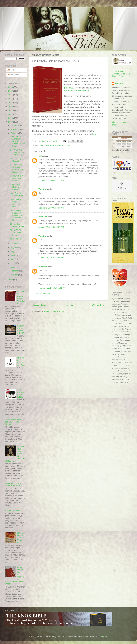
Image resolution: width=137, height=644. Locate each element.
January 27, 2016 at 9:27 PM (51, 227)
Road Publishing (77, 91)
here (94, 134)
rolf (40, 156)
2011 (11, 114)
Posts (11, 70)
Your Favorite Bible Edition (17, 194)
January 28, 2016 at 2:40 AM (51, 258)
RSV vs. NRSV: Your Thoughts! (21, 538)
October (14, 133)
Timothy (42, 189)
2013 (11, 106)
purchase (69, 88)
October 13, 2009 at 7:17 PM (51, 180)
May (13, 259)
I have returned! (17, 239)
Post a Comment (43, 294)
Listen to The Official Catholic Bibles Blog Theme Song (121, 74)
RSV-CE (68, 145)
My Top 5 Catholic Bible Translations (21, 297)
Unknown (43, 217)
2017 (11, 91)
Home (69, 305)
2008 (11, 280)
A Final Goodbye (13, 511)
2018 (11, 87)
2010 (11, 118)
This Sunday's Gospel (16, 160)
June (13, 255)
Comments (13, 75)
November (15, 129)
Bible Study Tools (46, 145)
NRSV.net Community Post (21, 361)
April (13, 263)
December (15, 125)
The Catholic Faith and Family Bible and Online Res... (17, 215)
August (14, 248)
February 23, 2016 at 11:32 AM (52, 288)
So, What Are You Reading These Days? (17, 152)
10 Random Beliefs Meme (17, 225)
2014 (11, 103)
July (13, 252)
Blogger (104, 637)
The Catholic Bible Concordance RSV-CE (17, 203)
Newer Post (39, 305)
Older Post (99, 305)
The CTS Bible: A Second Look (17, 232)
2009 (11, 122)
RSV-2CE (59, 145)
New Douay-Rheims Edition (16, 187)
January (14, 275)
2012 (11, 110)
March (14, 267)
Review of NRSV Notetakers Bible (18, 178)
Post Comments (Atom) (54, 311)
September (16, 244)
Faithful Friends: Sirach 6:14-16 (21, 329)
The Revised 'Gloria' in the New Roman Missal (15, 422)
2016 (11, 95)
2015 (11, 99)
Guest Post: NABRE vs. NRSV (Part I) (14, 485)
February (15, 271)
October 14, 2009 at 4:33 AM (51, 208)
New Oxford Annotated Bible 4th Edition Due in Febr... (17, 141)
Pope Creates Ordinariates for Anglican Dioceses (17, 168)
